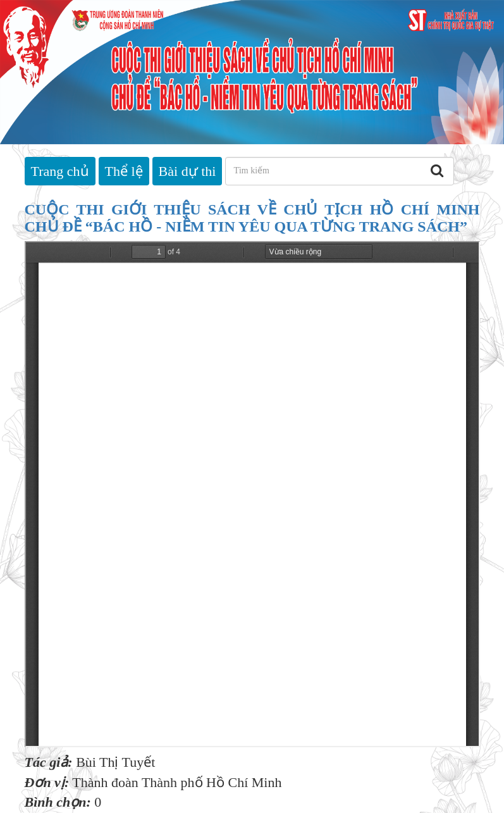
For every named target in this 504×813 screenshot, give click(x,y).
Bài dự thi (187, 171)
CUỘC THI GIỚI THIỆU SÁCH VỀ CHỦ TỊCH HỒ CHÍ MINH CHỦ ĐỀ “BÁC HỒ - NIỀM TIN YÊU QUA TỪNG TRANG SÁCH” (252, 218)
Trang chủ (60, 171)
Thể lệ (124, 171)
